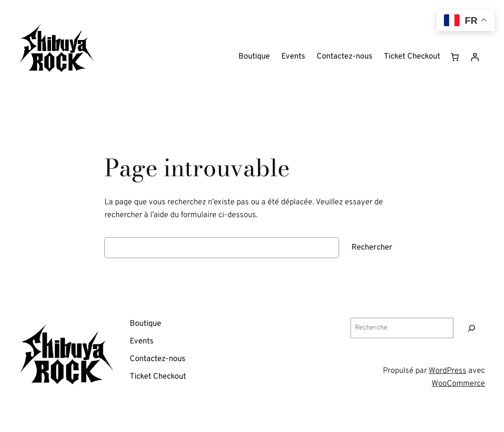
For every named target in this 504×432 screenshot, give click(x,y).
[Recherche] (472, 328)
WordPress (447, 371)
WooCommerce (458, 384)
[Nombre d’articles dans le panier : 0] (455, 57)
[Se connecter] (475, 57)
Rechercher (372, 247)
